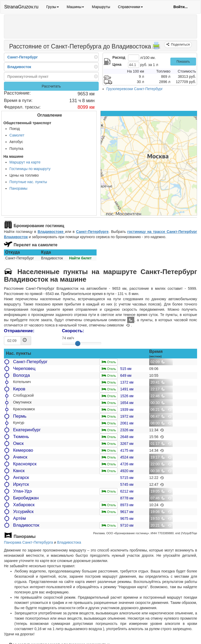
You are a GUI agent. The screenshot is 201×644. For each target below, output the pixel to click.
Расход (119, 57)
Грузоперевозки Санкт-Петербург (135, 89)
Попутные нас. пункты (28, 182)
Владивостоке (51, 232)
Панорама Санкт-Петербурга (29, 542)
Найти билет (80, 258)
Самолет (17, 135)
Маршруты (101, 7)
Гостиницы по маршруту (30, 169)
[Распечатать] (156, 47)
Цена (117, 64)
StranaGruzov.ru (21, 7)
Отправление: (19, 331)
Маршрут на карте (25, 162)
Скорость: (73, 331)
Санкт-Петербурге (92, 232)
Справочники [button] (130, 7)
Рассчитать (51, 86)
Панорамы (18, 188)
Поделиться (180, 44)
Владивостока (69, 542)
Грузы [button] (53, 7)
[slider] (78, 343)
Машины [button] (75, 7)
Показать (183, 62)
